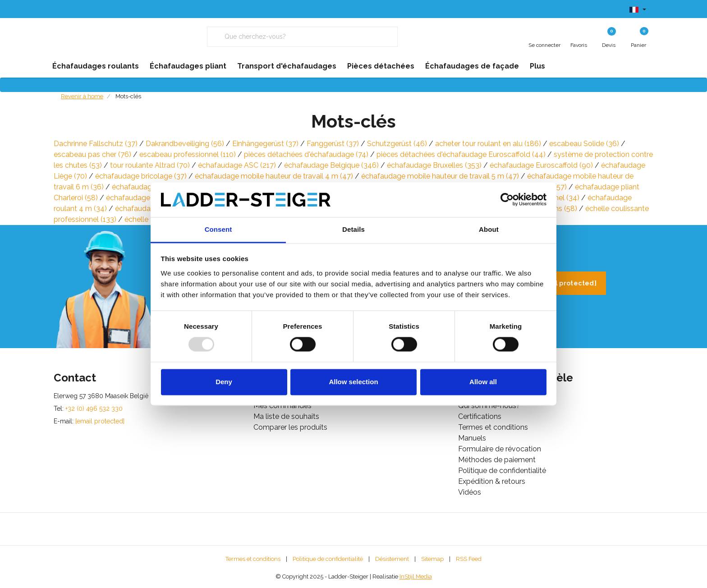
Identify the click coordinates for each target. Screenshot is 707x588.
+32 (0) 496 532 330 (94, 409)
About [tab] (489, 229)
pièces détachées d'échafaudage (306, 154)
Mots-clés (128, 96)
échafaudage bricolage (141, 176)
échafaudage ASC (237, 165)
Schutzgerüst (397, 144)
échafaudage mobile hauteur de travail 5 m (440, 176)
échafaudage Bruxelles (434, 165)
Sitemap (432, 559)
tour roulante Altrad (150, 165)
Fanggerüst (333, 144)
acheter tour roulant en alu (488, 144)
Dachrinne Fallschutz (96, 144)
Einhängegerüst (265, 144)
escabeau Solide (584, 144)
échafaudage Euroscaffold (541, 165)
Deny (224, 382)
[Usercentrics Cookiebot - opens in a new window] (507, 200)
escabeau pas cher (92, 154)
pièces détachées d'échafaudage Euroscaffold (461, 154)
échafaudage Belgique (331, 165)
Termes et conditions (253, 559)
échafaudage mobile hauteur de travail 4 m (274, 176)
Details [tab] (353, 229)
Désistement (392, 559)
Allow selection (353, 382)
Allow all (483, 382)
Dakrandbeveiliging (185, 144)
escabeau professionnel (188, 154)
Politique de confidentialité (328, 559)
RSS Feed (469, 559)
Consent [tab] (218, 229)
